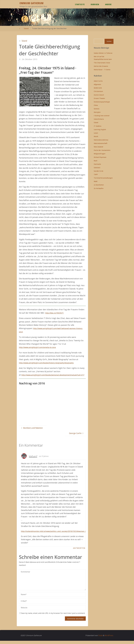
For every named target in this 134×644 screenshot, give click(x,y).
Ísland (26, 28)
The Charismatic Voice (102, 63)
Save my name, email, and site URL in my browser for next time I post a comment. (52, 616)
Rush (96, 161)
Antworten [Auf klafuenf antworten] (79, 551)
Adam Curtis (98, 81)
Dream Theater (99, 98)
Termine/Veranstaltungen (103, 178)
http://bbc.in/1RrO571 (55, 313)
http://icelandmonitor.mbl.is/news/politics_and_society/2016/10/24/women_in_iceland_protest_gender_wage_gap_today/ (75, 534)
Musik (96, 136)
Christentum (98, 91)
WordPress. (109, 639)
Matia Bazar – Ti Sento (102, 70)
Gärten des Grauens (101, 66)
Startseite (97, 164)
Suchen (109, 41)
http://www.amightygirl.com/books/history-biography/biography (48, 363)
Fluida (100, 639)
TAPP (96, 174)
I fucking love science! (102, 116)
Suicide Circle (99, 171)
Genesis (97, 109)
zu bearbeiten (99, 185)
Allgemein (97, 84)
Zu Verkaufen (99, 188)
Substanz (97, 168)
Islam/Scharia (99, 119)
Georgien (97, 112)
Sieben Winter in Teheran (103, 53)
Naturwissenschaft (101, 143)
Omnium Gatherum (31, 3)
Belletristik (98, 88)
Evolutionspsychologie (102, 102)
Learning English (100, 130)
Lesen (96, 133)
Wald (96, 181)
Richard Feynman (100, 157)
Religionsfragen (100, 154)
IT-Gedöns (98, 126)
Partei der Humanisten (102, 150)
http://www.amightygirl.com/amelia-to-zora (39, 347)
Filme (96, 105)
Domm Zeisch (99, 95)
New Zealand (98, 147)
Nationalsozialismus (101, 140)
